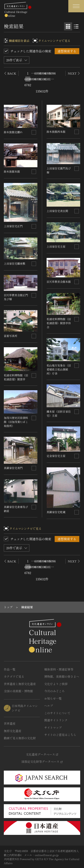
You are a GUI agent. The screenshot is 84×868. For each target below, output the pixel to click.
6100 (43, 79)
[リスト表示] (76, 26)
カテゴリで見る (14, 676)
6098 (33, 79)
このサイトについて (57, 713)
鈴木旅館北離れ (13, 132)
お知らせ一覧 (53, 698)
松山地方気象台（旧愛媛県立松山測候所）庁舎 (59, 369)
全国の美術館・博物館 (18, 691)
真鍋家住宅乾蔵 (56, 512)
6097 (28, 79)
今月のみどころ (55, 691)
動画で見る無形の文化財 (20, 738)
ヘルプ (49, 706)
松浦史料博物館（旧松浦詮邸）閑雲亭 (16, 377)
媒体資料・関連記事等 (59, 669)
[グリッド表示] (68, 26)
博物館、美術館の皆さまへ (62, 676)
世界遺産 (10, 723)
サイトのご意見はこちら (60, 735)
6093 (38, 73)
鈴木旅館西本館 (56, 132)
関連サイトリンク (56, 720)
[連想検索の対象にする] (34, 132)
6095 (47, 73)
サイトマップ (53, 728)
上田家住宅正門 (13, 226)
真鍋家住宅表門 (13, 468)
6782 (28, 85)
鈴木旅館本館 (12, 171)
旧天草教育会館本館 (59, 282)
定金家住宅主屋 (56, 456)
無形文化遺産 (13, 731)
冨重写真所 (11, 336)
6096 (52, 73)
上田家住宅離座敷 (15, 263)
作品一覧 (10, 669)
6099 (38, 79)
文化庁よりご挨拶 (56, 684)
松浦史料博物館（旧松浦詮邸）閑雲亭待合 (59, 323)
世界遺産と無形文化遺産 (20, 684)
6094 (43, 73)
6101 (47, 79)
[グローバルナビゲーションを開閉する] (76, 6)
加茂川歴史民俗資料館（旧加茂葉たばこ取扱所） (16, 422)
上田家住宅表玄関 (57, 211)
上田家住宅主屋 (56, 246)
